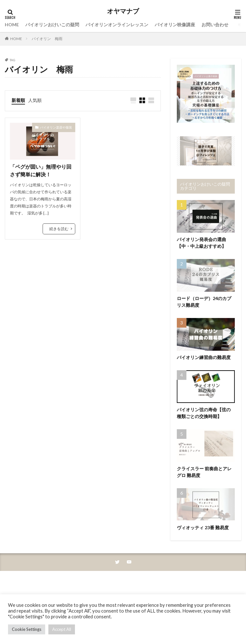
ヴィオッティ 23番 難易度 (203, 527)
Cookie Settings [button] (27, 629)
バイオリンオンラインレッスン (117, 25)
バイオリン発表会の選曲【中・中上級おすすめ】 (201, 243)
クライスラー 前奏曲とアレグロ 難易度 (204, 472)
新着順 (18, 100)
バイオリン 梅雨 (47, 39)
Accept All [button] (62, 629)
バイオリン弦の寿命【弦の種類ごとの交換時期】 (204, 413)
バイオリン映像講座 (175, 25)
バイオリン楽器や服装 (56, 127)
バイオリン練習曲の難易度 (204, 357)
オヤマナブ (123, 11)
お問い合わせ (215, 25)
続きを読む (59, 229)
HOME (12, 25)
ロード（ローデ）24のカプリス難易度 (204, 302)
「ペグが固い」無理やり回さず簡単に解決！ (41, 170)
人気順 (35, 100)
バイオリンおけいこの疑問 (52, 25)
